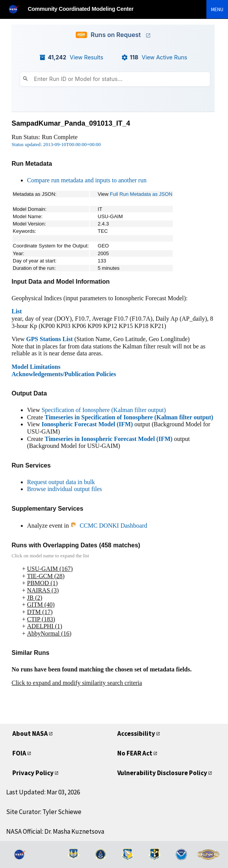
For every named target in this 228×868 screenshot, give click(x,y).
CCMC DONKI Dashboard (109, 526)
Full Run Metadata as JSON (141, 194)
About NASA (30, 733)
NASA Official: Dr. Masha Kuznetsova (55, 831)
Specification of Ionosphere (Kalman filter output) (104, 410)
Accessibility (136, 733)
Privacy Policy (33, 773)
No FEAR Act (135, 753)
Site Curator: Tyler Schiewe (44, 812)
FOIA (19, 753)
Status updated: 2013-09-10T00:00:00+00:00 (56, 145)
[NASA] (17, 9)
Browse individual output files (64, 489)
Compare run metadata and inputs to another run (87, 180)
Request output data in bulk (61, 482)
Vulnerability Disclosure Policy (162, 773)
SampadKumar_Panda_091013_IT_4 (71, 123)
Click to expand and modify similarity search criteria (77, 683)
